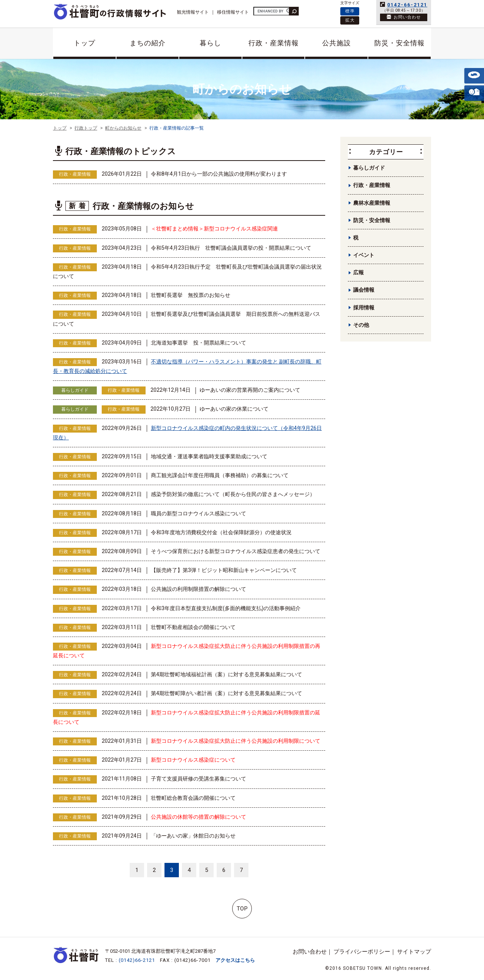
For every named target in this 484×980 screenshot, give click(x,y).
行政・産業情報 (274, 43)
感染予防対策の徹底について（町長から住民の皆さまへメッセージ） (233, 494)
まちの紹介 (148, 43)
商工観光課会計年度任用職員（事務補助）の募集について (220, 475)
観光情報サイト (193, 12)
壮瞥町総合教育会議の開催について (193, 798)
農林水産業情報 (372, 203)
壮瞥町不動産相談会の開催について (193, 627)
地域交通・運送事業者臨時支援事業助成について (209, 456)
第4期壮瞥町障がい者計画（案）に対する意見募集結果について (226, 693)
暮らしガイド (75, 390)
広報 (358, 272)
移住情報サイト (233, 12)
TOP (242, 909)
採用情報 (364, 308)
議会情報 (364, 290)
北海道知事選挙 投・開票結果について (199, 343)
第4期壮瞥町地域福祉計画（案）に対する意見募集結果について (226, 674)
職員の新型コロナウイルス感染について (199, 513)
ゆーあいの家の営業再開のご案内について (250, 390)
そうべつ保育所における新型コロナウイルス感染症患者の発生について (236, 551)
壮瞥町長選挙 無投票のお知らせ (191, 295)
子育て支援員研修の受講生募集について (199, 779)
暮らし (210, 43)
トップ (85, 43)
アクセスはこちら (235, 960)
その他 (361, 325)
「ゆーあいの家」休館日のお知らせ (193, 836)
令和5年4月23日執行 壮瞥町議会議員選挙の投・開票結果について (231, 248)
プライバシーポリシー (362, 952)
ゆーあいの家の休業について (234, 409)
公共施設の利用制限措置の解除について (199, 589)
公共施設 (337, 43)
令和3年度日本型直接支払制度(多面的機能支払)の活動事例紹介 (226, 608)
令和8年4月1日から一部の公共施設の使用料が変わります (219, 174)
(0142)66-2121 (137, 960)
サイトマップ (414, 952)
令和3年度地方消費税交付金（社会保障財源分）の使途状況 (221, 532)
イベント (364, 255)
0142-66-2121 (407, 5)
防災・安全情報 (399, 43)
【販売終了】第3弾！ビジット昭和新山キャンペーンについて (224, 570)
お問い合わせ (310, 952)
